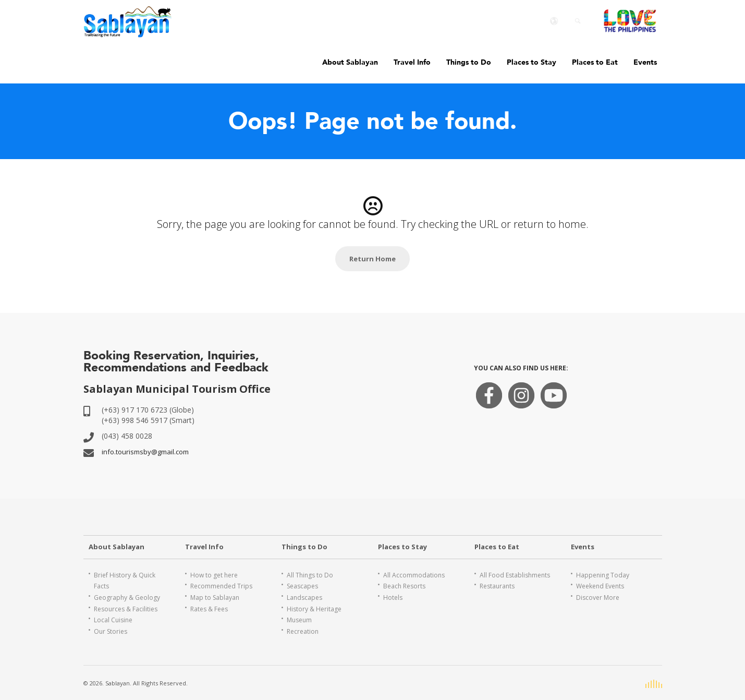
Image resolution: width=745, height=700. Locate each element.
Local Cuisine (113, 620)
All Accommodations (414, 575)
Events (645, 62)
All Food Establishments (515, 575)
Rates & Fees (209, 609)
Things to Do (469, 62)
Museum (299, 620)
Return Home (372, 259)
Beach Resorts (404, 586)
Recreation (303, 631)
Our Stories (111, 631)
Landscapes (304, 598)
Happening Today (603, 575)
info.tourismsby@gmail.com (145, 452)
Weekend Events (600, 586)
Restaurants (497, 586)
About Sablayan (350, 62)
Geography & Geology (127, 598)
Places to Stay (532, 62)
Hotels (393, 598)
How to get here (214, 575)
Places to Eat (595, 62)
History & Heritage (314, 609)
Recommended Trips (221, 586)
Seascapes (302, 586)
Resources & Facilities (126, 609)
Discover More (598, 598)
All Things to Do (310, 575)
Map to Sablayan (215, 598)
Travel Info (412, 62)
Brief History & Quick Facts (125, 581)
